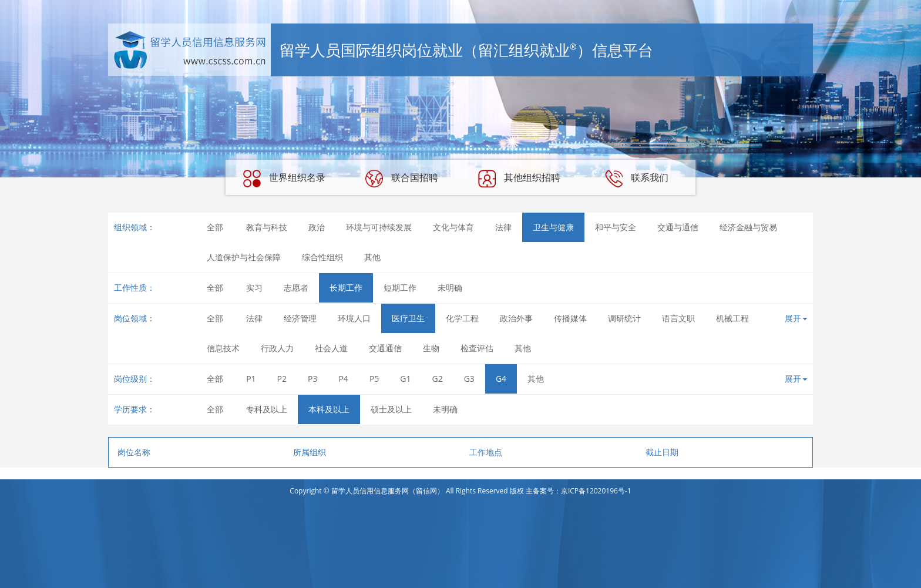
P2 (282, 379)
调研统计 (624, 318)
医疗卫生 (408, 318)
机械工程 (732, 318)
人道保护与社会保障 (244, 257)
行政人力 (277, 348)
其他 (372, 257)
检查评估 (477, 348)
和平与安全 (616, 227)
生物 (431, 348)
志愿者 (296, 288)
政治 (317, 227)
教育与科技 (267, 227)
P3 (312, 379)
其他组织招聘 (519, 179)
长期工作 (346, 288)
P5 (374, 379)
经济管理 (300, 318)
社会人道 (331, 348)
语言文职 (678, 318)
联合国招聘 (402, 179)
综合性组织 (322, 257)
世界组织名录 (284, 179)
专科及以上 (267, 409)
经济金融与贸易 (748, 227)
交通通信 (385, 348)
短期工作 (400, 288)
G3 (469, 379)
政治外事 (516, 318)
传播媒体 (570, 318)
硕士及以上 (391, 409)
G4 (501, 379)
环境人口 (354, 318)
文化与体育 (453, 227)
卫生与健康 (553, 227)
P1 (251, 379)
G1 (405, 379)
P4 (343, 379)
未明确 (450, 288)
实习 (254, 288)
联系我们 (637, 179)
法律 (503, 227)
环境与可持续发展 (379, 227)
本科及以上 (329, 409)
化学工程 (462, 318)
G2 (438, 379)
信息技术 (223, 348)
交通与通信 (678, 227)
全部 (215, 227)
